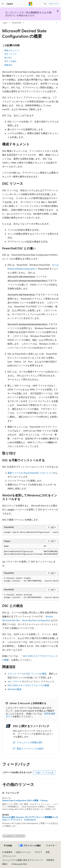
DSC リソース (10, 54)
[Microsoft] (30, 4)
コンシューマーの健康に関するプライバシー (22, 860)
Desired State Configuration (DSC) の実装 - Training (25, 800)
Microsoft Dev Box (11, 620)
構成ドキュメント (12, 50)
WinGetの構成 (14, 689)
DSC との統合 (10, 61)
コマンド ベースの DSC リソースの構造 (27, 674)
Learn (5, 23)
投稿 (48, 852)
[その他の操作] (56, 23)
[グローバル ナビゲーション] (3, 4)
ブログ (37, 852)
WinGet (49, 616)
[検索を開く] (45, 4)
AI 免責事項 (7, 852)
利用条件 (50, 860)
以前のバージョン (23, 852)
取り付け (8, 58)
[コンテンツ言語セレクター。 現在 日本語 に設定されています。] (8, 846)
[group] (30, 532)
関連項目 (8, 65)
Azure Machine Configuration (36, 620)
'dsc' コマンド (14, 681)
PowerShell (16, 23)
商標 (4, 864)
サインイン (54, 4)
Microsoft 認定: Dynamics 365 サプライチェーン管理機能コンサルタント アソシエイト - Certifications (30, 818)
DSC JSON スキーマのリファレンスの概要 (28, 685)
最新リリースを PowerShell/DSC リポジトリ (29, 473)
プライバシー (8, 856)
